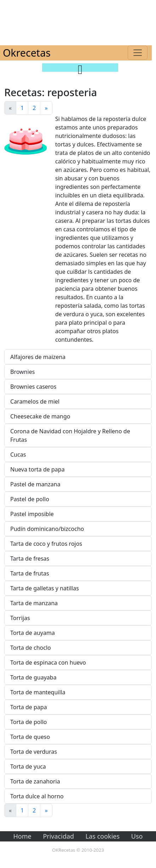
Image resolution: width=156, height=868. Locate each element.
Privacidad (58, 836)
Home (22, 836)
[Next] (46, 108)
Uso (137, 836)
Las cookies (103, 836)
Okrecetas (27, 53)
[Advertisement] (78, 21)
